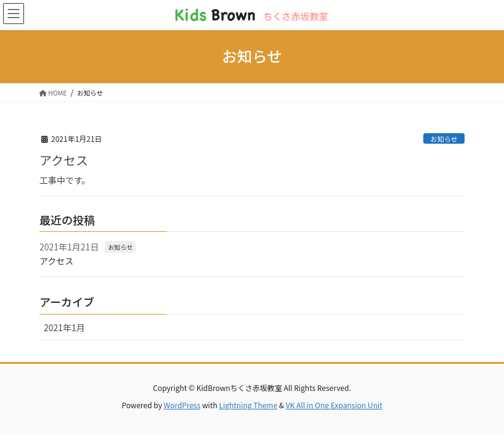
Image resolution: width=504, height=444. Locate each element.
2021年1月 (64, 327)
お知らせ (444, 139)
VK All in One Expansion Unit (334, 405)
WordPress (182, 405)
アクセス (64, 160)
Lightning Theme (248, 405)
